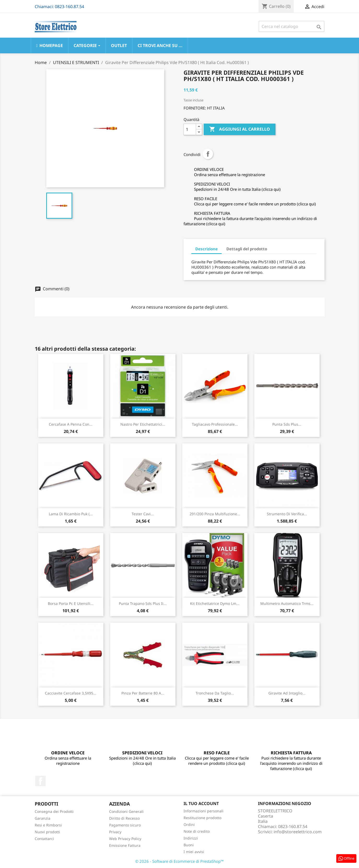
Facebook (40, 781)
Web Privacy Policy (125, 839)
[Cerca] (292, 26)
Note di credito (197, 831)
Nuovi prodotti (47, 832)
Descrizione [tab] (207, 249)
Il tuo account (201, 803)
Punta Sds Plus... (287, 424)
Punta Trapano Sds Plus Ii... (143, 603)
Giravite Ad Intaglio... (287, 693)
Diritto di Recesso (124, 818)
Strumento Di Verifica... (287, 514)
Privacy (115, 832)
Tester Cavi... (143, 514)
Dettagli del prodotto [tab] (247, 249)
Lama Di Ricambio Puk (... (71, 514)
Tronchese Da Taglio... (215, 693)
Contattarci (44, 839)
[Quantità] (190, 129)
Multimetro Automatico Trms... (287, 603)
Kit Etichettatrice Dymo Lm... (215, 603)
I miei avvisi (194, 852)
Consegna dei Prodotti (54, 811)
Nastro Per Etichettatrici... (143, 424)
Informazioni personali (204, 811)
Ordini (189, 824)
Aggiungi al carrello (240, 129)
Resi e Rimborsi (48, 825)
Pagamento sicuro (125, 825)
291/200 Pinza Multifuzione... (215, 514)
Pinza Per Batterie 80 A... (143, 693)
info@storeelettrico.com (298, 832)
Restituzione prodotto (202, 818)
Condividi (208, 154)
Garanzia (43, 818)
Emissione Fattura (125, 845)
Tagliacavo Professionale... (215, 424)
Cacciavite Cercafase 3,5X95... (71, 693)
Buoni (189, 845)
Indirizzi (191, 838)
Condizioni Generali (126, 811)
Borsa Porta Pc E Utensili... (71, 603)
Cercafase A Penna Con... (71, 424)
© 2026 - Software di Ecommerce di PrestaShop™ (179, 861)
